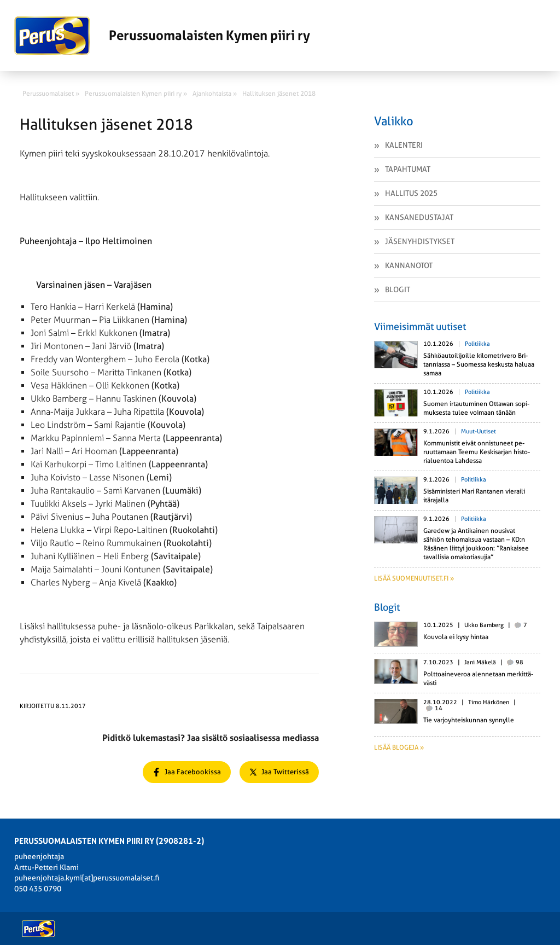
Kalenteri (404, 145)
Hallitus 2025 (411, 193)
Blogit (398, 289)
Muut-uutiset (479, 431)
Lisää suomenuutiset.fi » (414, 578)
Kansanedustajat (419, 217)
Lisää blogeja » (399, 747)
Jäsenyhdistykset (420, 241)
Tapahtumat (408, 169)
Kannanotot (409, 265)
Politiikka (477, 344)
